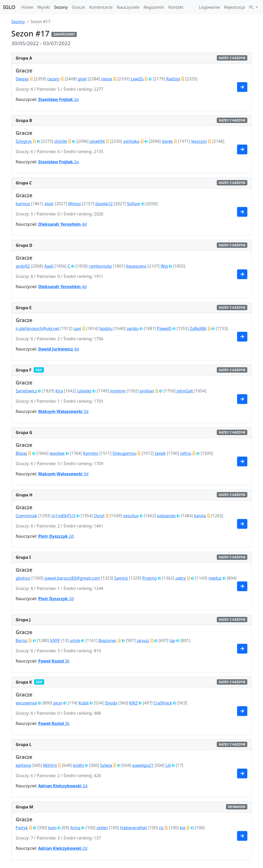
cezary (53, 79)
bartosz (23, 204)
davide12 (104, 204)
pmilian (147, 391)
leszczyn (199, 141)
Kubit (84, 703)
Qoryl (99, 516)
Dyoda (111, 703)
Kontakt (176, 7)
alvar (49, 204)
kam (52, 828)
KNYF (55, 640)
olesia (107, 79)
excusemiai (26, 703)
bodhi (78, 765)
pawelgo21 (143, 765)
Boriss (22, 640)
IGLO (9, 7)
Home (27, 7)
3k (54, 661)
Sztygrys (24, 141)
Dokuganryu (124, 453)
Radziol (173, 79)
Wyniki (44, 7)
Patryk (22, 828)
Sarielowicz (26, 391)
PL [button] (252, 7)
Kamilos (91, 453)
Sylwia (106, 765)
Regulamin (154, 7)
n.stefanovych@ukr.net (37, 328)
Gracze (78, 7)
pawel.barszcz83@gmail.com (72, 578)
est (183, 828)
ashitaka (131, 141)
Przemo (149, 578)
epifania (23, 765)
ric (161, 828)
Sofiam (134, 204)
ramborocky (100, 266)
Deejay (22, 79)
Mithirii (50, 765)
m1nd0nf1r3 (63, 516)
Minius (74, 204)
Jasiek (160, 453)
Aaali (49, 266)
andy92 (23, 266)
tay (172, 640)
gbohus (23, 578)
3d (63, 411)
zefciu (186, 453)
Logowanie (209, 7)
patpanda (166, 516)
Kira (59, 391)
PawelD (164, 328)
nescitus (131, 516)
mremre (118, 391)
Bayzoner (108, 640)
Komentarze (101, 7)
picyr (58, 703)
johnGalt (185, 391)
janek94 (97, 141)
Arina (75, 828)
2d (56, 536)
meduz (215, 578)
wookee (57, 453)
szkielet (84, 391)
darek (167, 141)
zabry (180, 578)
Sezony (61, 7)
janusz (143, 640)
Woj (164, 266)
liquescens (136, 266)
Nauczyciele (128, 7)
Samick (121, 578)
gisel (82, 79)
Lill (168, 765)
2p (59, 99)
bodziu (106, 328)
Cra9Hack (163, 703)
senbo (133, 328)
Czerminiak (26, 516)
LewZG (137, 79)
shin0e (61, 141)
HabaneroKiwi (133, 828)
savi (77, 328)
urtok (75, 640)
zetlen (102, 828)
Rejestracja (234, 7)
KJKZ (133, 703)
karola (200, 516)
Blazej (21, 453)
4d (63, 224)
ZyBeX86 (198, 328)
